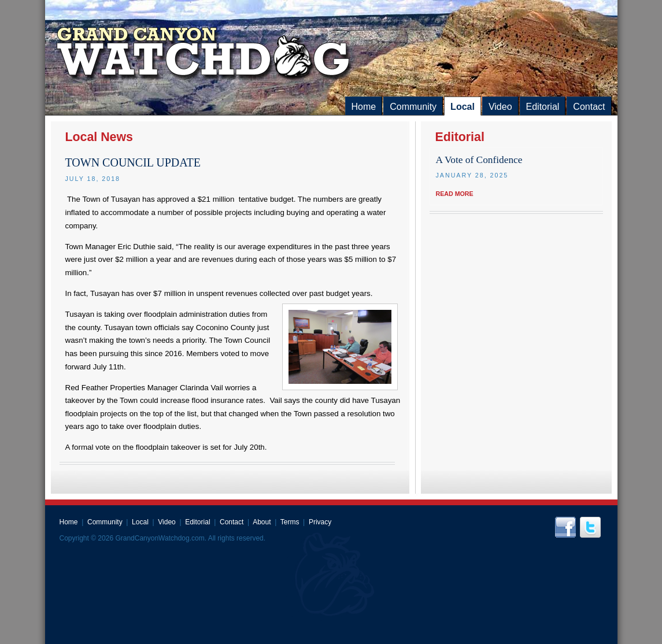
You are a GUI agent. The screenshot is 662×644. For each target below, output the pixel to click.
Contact (589, 107)
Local (463, 107)
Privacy (320, 522)
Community (413, 107)
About (262, 522)
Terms (290, 522)
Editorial (543, 107)
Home (364, 107)
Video (500, 107)
